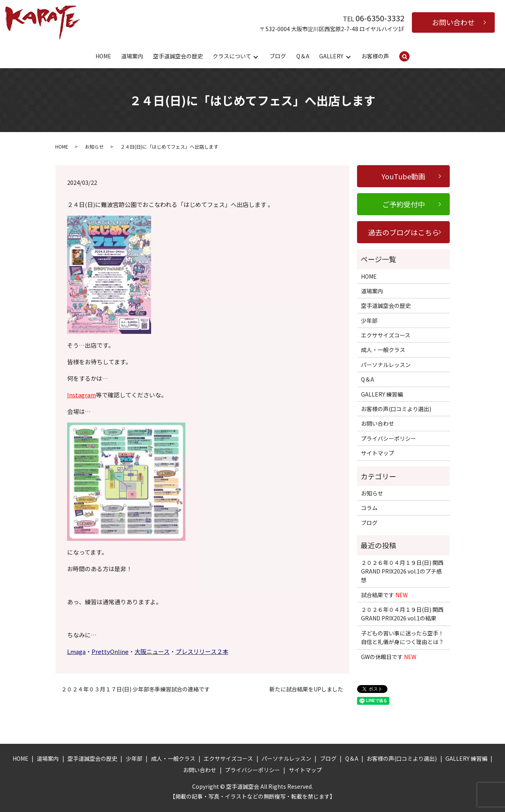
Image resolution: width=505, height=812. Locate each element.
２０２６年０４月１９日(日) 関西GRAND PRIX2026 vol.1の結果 (402, 614)
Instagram (81, 395)
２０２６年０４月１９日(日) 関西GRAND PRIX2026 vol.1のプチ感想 (402, 571)
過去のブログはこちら (404, 232)
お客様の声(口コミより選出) (396, 409)
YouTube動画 (403, 176)
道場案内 (132, 56)
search (410, 56)
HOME (103, 56)
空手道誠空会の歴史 (178, 56)
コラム (369, 508)
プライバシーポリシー (389, 438)
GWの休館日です (389, 657)
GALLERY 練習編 (382, 394)
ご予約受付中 (404, 204)
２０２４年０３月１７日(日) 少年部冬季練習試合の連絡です (136, 689)
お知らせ (94, 146)
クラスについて (232, 56)
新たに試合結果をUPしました (306, 689)
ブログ (278, 56)
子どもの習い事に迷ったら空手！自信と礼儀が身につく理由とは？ (402, 637)
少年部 (369, 320)
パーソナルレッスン (386, 365)
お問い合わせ (453, 22)
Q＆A (303, 56)
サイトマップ (378, 453)
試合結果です (384, 595)
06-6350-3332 (380, 18)
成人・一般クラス (383, 350)
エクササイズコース (386, 335)
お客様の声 (375, 56)
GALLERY (331, 56)
